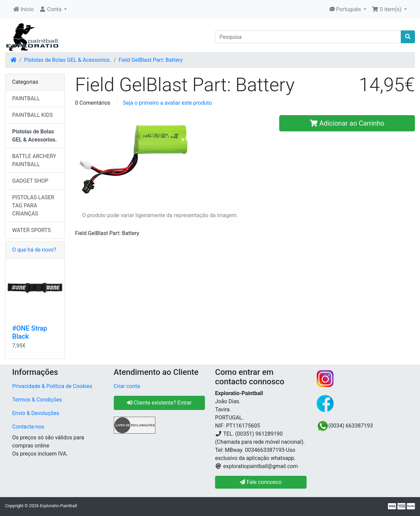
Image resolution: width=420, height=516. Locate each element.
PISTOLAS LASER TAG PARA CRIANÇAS (33, 205)
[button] (53, 9)
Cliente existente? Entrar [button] (159, 403)
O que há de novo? (34, 250)
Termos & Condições (37, 400)
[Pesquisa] (308, 37)
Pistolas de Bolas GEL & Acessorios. (68, 60)
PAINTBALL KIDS (33, 115)
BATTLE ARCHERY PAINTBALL (34, 160)
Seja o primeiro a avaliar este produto (167, 103)
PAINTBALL (26, 98)
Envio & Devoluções (36, 413)
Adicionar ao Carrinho (347, 123)
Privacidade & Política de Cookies (52, 386)
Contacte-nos (28, 427)
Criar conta (127, 386)
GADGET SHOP (30, 181)
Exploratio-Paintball (58, 506)
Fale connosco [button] (261, 482)
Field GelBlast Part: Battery (151, 60)
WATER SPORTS (32, 230)
